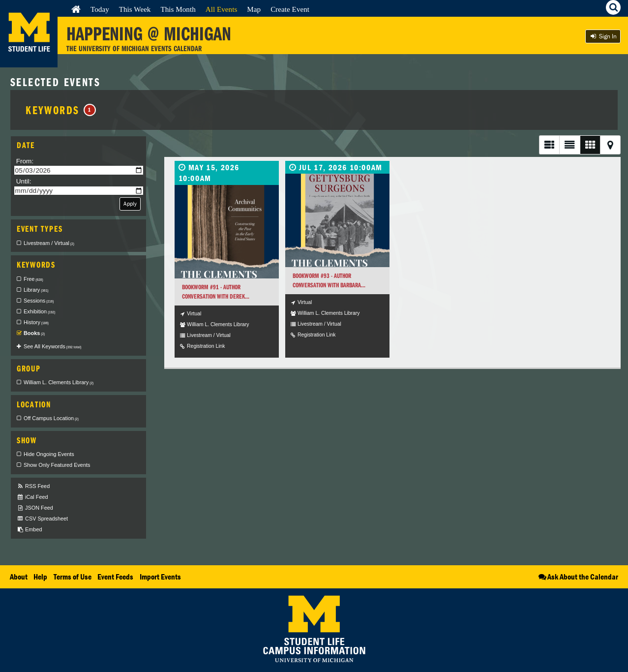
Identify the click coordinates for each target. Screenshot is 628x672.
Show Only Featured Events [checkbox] (57, 465)
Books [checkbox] (34, 333)
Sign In (603, 36)
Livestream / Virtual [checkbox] (49, 243)
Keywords (61, 110)
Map (254, 9)
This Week (135, 9)
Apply (130, 203)
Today (100, 9)
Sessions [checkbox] (39, 301)
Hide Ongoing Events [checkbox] (49, 454)
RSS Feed (33, 486)
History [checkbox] (36, 322)
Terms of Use (73, 577)
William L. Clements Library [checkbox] (59, 382)
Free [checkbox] (33, 279)
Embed (29, 530)
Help (40, 577)
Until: (24, 181)
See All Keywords (52, 346)
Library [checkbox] (36, 290)
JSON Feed (35, 508)
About (19, 577)
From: (25, 161)
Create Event (290, 9)
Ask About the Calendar (578, 577)
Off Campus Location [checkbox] (51, 418)
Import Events (160, 577)
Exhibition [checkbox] (39, 311)
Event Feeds (115, 577)
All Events (222, 9)
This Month (178, 9)
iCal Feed (32, 497)
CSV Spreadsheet (42, 519)
